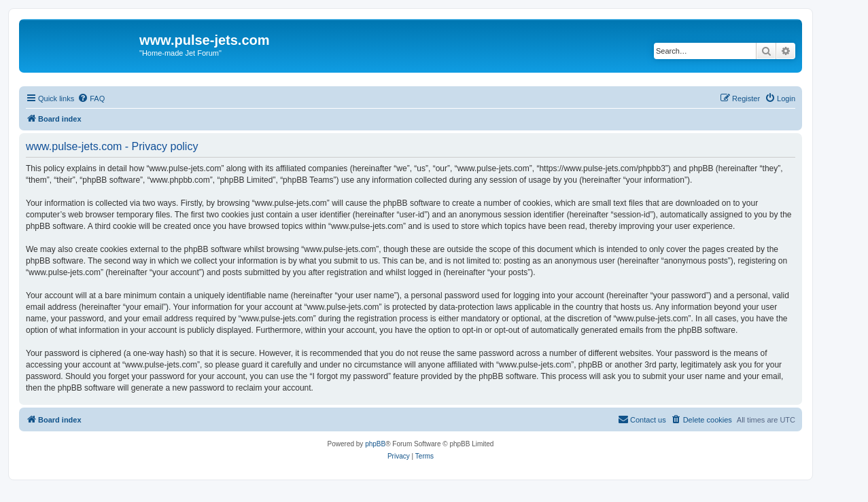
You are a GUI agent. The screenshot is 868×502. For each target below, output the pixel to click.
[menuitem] (91, 98)
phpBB (375, 444)
